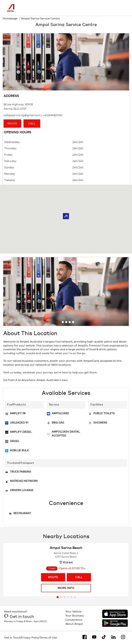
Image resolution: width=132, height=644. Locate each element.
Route (12, 124)
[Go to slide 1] (59, 322)
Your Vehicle (73, 612)
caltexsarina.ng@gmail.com (22, 115)
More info (66, 588)
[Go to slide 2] (63, 322)
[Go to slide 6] (75, 597)
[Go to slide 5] (73, 322)
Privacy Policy (30, 638)
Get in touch (19, 617)
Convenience (74, 620)
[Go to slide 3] (66, 322)
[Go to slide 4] (70, 322)
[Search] (108, 8)
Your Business (75, 616)
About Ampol (74, 624)
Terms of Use (48, 638)
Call (32, 124)
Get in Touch (13, 638)
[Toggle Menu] (123, 8)
